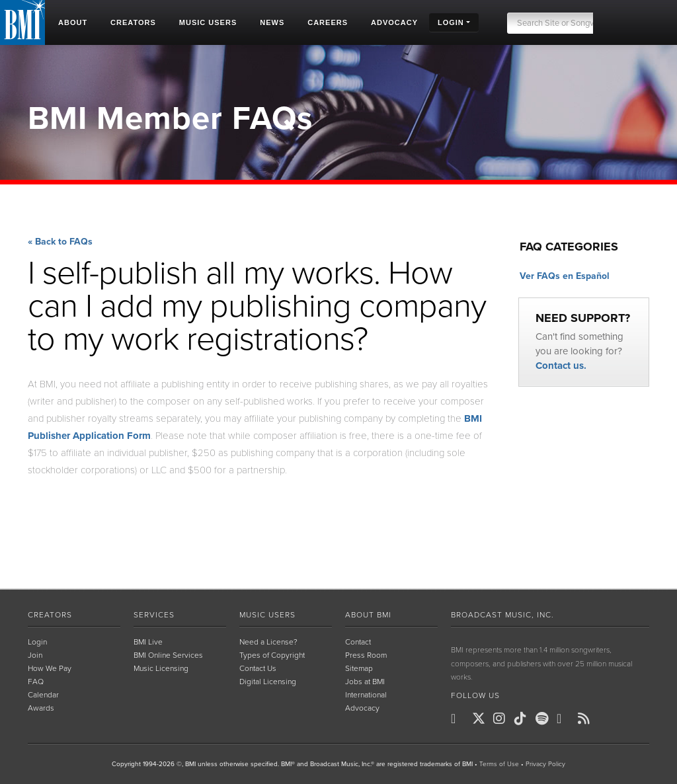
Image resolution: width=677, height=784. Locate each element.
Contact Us (258, 668)
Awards (41, 708)
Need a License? (268, 642)
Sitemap (359, 668)
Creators (50, 615)
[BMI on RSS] (587, 719)
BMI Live (148, 642)
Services (154, 615)
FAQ (36, 682)
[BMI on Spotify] (545, 719)
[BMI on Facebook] (460, 719)
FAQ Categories (569, 247)
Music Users (267, 615)
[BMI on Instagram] (502, 719)
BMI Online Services (168, 655)
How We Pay (50, 668)
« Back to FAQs (60, 242)
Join (35, 655)
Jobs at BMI (365, 682)
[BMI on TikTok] (524, 719)
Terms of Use (499, 764)
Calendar (43, 695)
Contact (358, 642)
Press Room (366, 655)
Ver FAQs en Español (565, 276)
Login (37, 642)
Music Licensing (161, 668)
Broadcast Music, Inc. (502, 615)
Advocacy (362, 708)
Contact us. (561, 366)
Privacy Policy (545, 764)
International (366, 695)
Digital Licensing (268, 682)
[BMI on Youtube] (566, 719)
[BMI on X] (481, 719)
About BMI (368, 615)
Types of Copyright (272, 655)
